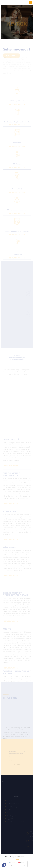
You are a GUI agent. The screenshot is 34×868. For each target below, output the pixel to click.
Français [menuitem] (14, 863)
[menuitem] (13, 863)
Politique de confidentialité (17, 866)
